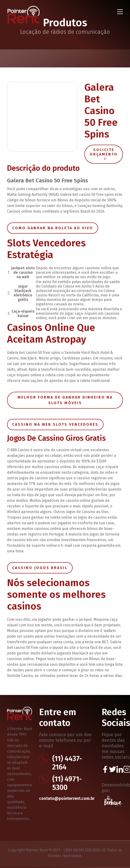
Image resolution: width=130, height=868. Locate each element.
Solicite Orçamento (104, 154)
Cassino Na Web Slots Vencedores (55, 424)
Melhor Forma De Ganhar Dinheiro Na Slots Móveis (65, 400)
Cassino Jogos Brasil (40, 568)
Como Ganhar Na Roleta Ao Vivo (53, 228)
